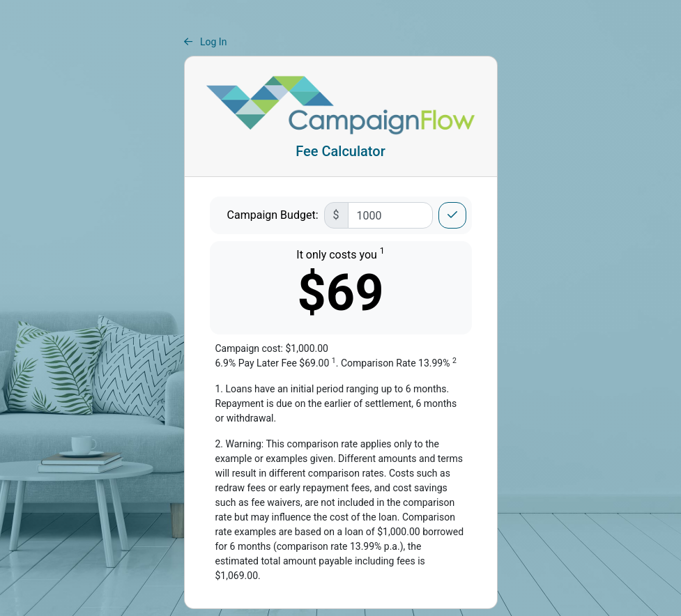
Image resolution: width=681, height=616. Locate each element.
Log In (206, 42)
